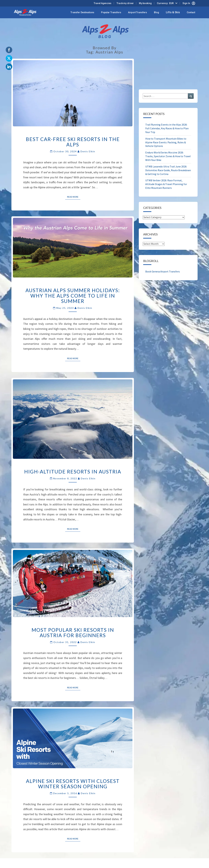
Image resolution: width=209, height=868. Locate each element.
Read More (74, 197)
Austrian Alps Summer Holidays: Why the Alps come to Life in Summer (73, 296)
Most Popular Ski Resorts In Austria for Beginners (73, 632)
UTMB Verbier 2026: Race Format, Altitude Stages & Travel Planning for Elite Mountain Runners (166, 184)
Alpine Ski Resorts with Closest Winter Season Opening (73, 784)
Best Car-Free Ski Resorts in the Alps (73, 142)
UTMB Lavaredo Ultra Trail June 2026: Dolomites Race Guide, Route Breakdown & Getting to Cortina (168, 170)
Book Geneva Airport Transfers (163, 271)
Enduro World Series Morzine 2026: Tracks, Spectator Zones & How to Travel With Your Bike (168, 156)
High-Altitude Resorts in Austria (73, 471)
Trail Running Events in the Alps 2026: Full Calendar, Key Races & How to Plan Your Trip (167, 128)
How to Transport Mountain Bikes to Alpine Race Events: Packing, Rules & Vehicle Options (166, 142)
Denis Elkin (88, 151)
